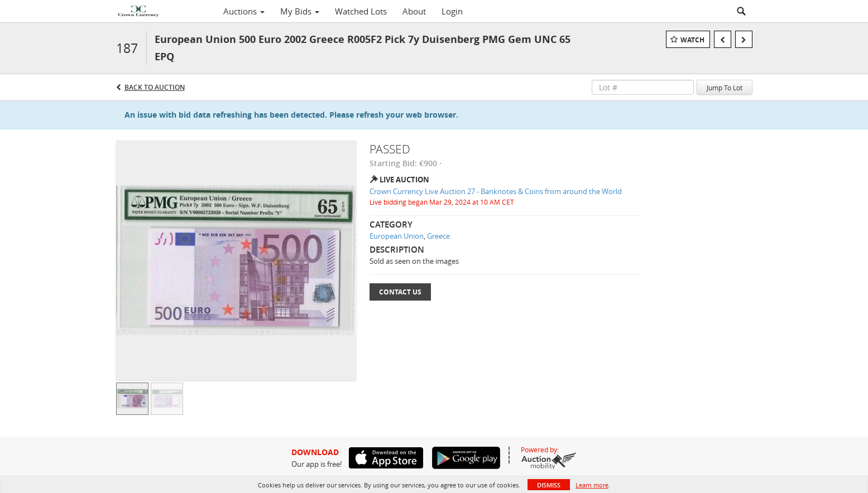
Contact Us (400, 292)
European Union (397, 236)
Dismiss (549, 485)
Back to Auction (155, 87)
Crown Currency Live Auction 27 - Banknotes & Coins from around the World (496, 191)
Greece (438, 236)
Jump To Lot (725, 88)
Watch (692, 40)
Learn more (592, 485)
